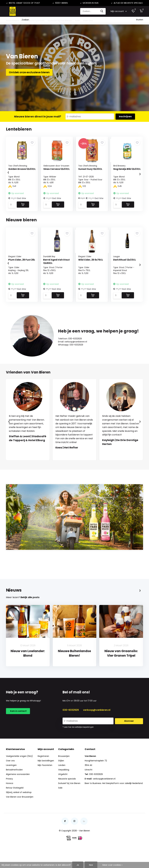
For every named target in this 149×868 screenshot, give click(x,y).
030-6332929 (71, 728)
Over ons (11, 779)
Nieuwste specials (67, 797)
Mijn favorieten (45, 783)
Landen (62, 783)
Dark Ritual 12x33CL (125, 263)
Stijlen (61, 779)
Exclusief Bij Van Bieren (60, 21)
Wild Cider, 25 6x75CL (91, 263)
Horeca (10, 801)
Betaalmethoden (15, 788)
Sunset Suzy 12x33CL (91, 172)
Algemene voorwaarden (18, 792)
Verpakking (64, 788)
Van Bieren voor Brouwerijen (20, 815)
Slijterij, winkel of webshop (19, 810)
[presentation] (5, 175)
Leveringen (11, 783)
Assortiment (13, 21)
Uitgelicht (63, 792)
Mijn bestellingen (46, 779)
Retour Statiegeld (15, 806)
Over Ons (88, 21)
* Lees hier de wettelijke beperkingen (78, 745)
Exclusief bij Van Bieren (70, 801)
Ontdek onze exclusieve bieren (29, 75)
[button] (72, 466)
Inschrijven (125, 119)
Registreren (43, 774)
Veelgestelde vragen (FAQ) (20, 774)
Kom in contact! (18, 729)
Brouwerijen (64, 774)
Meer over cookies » (112, 865)
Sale (77, 21)
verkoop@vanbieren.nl (97, 728)
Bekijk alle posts (30, 615)
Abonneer (129, 739)
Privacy (10, 797)
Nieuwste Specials (35, 21)
